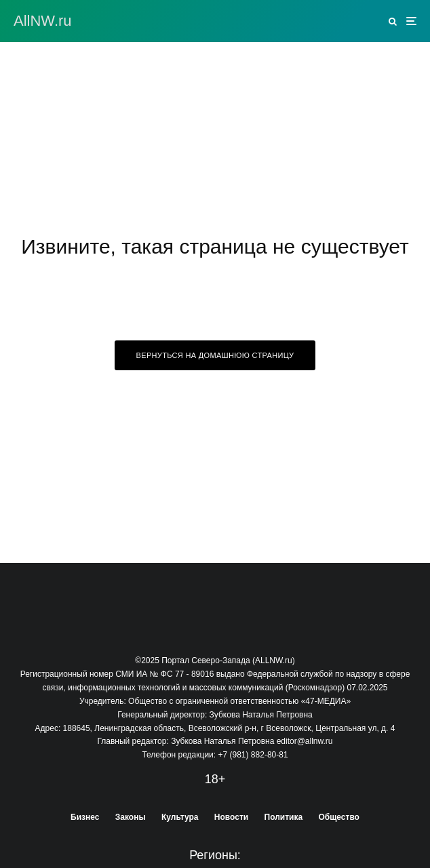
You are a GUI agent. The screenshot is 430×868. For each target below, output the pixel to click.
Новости (231, 817)
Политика (284, 817)
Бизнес (85, 817)
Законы (131, 817)
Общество (339, 817)
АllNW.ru (43, 21)
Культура (180, 817)
